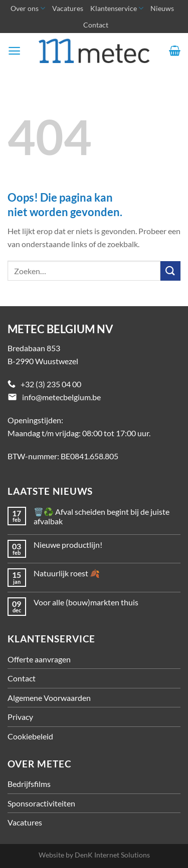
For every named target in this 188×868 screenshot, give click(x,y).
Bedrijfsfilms (29, 784)
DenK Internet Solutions (112, 855)
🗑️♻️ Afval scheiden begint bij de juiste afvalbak (102, 516)
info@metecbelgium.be (61, 397)
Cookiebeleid (30, 736)
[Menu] (14, 51)
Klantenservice (117, 8)
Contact (96, 25)
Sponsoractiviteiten (41, 803)
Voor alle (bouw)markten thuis (86, 602)
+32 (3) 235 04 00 (51, 384)
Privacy (20, 717)
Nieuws (162, 8)
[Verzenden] (170, 271)
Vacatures (68, 8)
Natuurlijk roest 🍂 (67, 573)
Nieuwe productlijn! (68, 545)
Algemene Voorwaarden (49, 698)
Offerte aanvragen (39, 659)
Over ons (28, 8)
